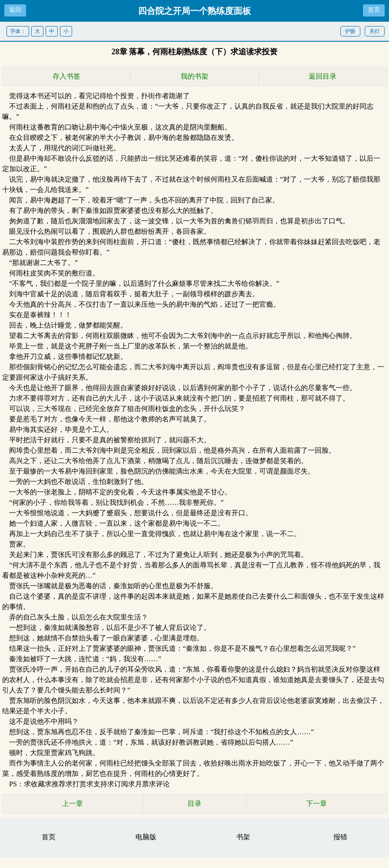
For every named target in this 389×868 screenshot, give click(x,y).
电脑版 (146, 837)
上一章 (73, 803)
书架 (243, 837)
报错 (340, 837)
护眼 (350, 31)
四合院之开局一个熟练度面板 (194, 11)
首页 (374, 10)
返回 (15, 10)
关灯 (375, 31)
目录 (194, 803)
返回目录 (323, 76)
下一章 (316, 803)
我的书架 (194, 76)
